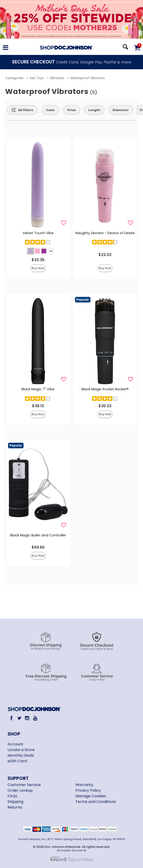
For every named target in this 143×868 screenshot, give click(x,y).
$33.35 (38, 260)
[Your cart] (137, 48)
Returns (15, 807)
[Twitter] (19, 718)
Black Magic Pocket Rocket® (105, 389)
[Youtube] (35, 718)
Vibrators (57, 78)
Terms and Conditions (96, 802)
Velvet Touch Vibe (38, 233)
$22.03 (105, 255)
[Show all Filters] (22, 110)
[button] (31, 251)
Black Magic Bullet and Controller (38, 535)
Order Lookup (20, 790)
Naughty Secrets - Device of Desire (105, 233)
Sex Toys (37, 78)
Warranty (84, 785)
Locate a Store (21, 750)
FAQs (12, 796)
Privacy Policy (88, 790)
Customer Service (24, 785)
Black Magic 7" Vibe (38, 389)
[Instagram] (27, 718)
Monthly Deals (21, 755)
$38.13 (38, 406)
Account (15, 744)
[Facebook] (11, 718)
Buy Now (38, 268)
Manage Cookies (91, 796)
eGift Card (17, 761)
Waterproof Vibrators (88, 78)
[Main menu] (6, 48)
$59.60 (38, 547)
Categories (14, 78)
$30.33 (105, 406)
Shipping (15, 802)
